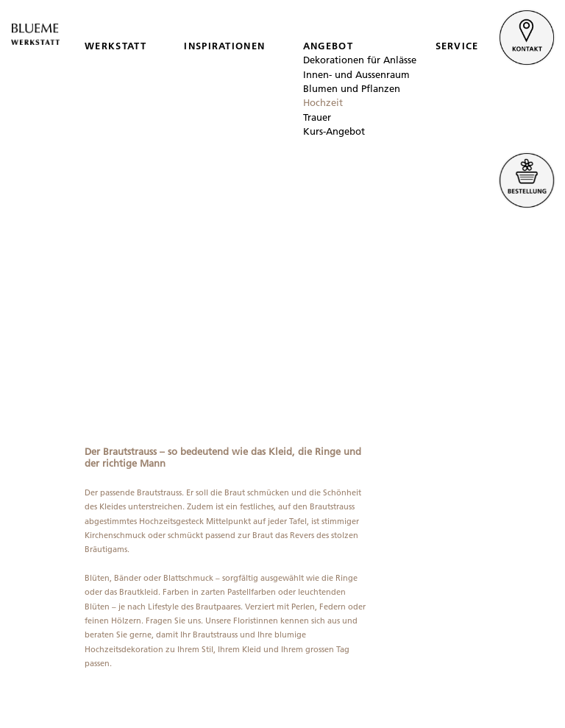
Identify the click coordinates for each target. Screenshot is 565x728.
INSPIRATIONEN (224, 46)
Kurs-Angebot (334, 131)
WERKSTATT (116, 46)
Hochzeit (323, 102)
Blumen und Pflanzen (352, 88)
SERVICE (457, 46)
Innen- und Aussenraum (356, 74)
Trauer (317, 117)
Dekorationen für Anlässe (360, 60)
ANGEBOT (328, 46)
